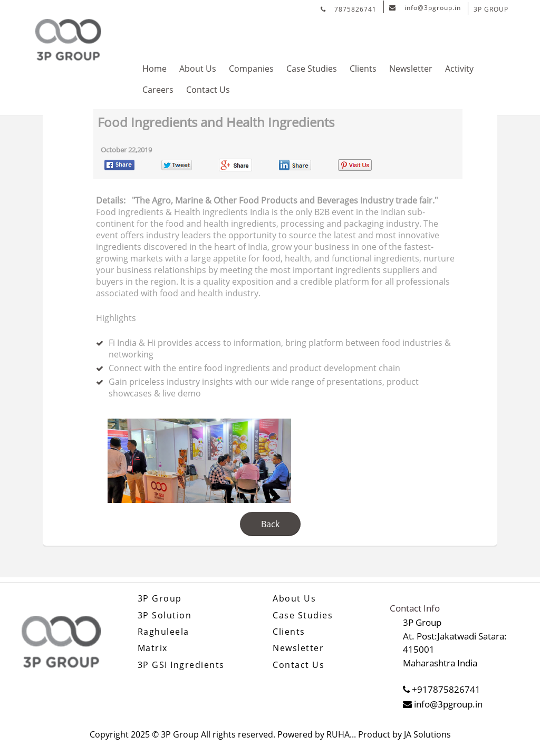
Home (155, 69)
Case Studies (312, 69)
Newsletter (411, 69)
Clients (363, 69)
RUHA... (341, 734)
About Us (198, 69)
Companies (251, 69)
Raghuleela (163, 632)
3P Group (160, 599)
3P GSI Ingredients (181, 665)
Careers (158, 90)
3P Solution (165, 616)
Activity (459, 69)
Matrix (153, 648)
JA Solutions (427, 734)
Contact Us (208, 90)
